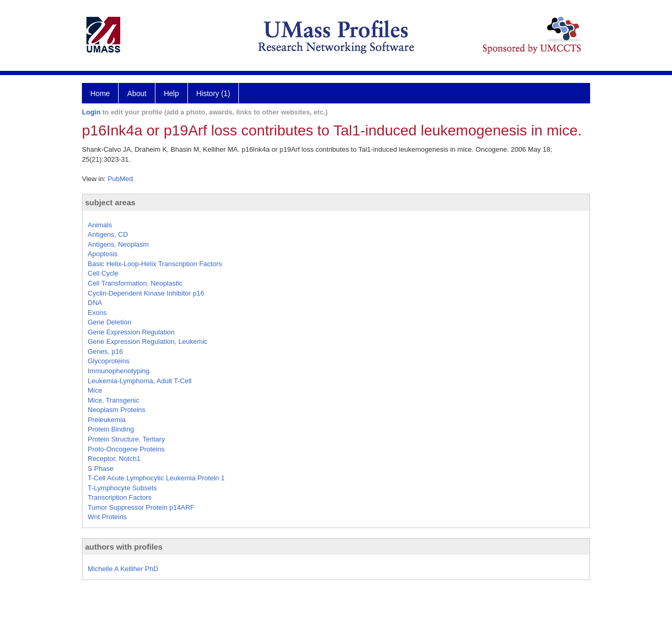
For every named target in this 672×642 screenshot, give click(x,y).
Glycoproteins (108, 361)
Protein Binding (111, 429)
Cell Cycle (103, 273)
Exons (97, 313)
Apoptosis (103, 254)
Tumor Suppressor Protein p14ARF (141, 507)
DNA (95, 303)
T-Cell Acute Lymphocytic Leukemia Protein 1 (156, 478)
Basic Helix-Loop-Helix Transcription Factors (155, 264)
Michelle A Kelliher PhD (123, 569)
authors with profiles (124, 547)
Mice (95, 390)
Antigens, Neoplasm (118, 244)
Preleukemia (107, 420)
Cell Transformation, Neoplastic (135, 283)
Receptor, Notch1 (114, 459)
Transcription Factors (120, 497)
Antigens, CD (108, 234)
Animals (100, 225)
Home (100, 93)
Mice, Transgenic (113, 400)
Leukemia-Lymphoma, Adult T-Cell (140, 381)
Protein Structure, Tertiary (126, 439)
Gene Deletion (109, 322)
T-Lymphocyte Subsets (122, 488)
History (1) (213, 93)
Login (91, 112)
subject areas (110, 202)
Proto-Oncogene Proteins (126, 449)
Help (171, 93)
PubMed (120, 179)
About (137, 93)
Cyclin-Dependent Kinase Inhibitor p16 (146, 293)
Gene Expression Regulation (131, 332)
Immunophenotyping (119, 371)
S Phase (101, 469)
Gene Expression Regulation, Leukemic (148, 341)
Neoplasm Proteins (117, 410)
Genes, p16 (105, 351)
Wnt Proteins (107, 517)
